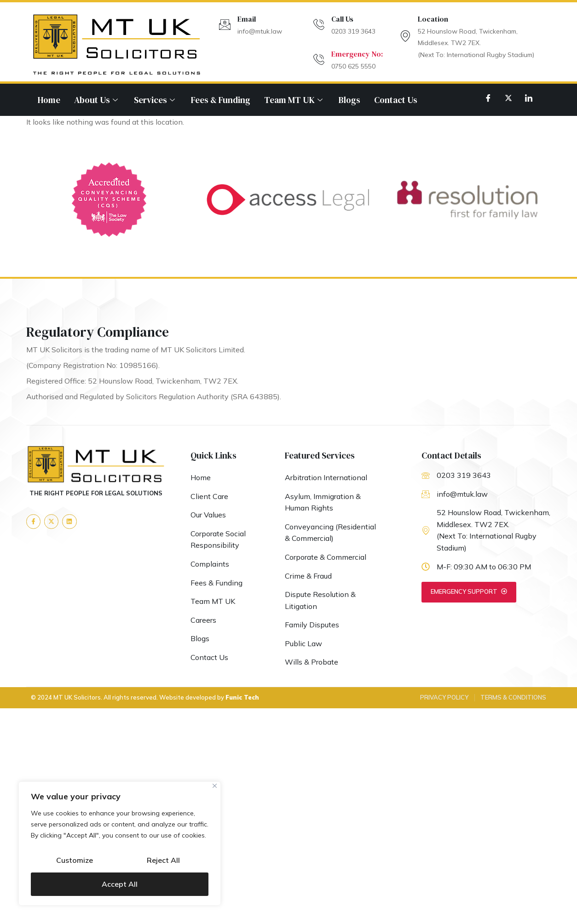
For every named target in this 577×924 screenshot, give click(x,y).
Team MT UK (294, 100)
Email (247, 19)
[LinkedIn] (529, 98)
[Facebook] (488, 98)
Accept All (120, 884)
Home (49, 100)
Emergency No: (357, 54)
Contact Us (396, 100)
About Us (97, 100)
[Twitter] (508, 98)
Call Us (342, 19)
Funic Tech (242, 698)
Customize (75, 861)
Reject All (163, 861)
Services (156, 100)
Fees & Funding (221, 100)
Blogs (349, 100)
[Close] (215, 787)
